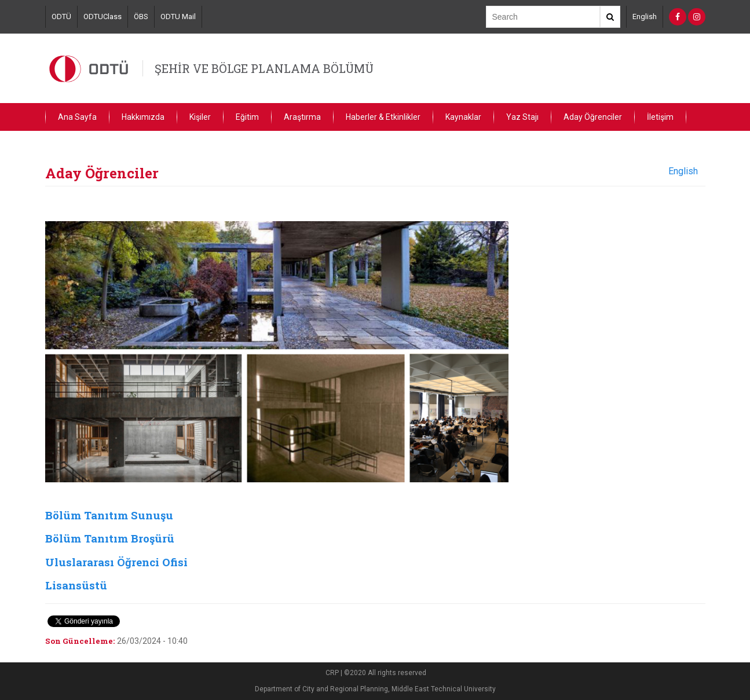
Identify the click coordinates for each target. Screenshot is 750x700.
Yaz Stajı (522, 117)
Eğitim (247, 117)
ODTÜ (61, 17)
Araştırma (302, 117)
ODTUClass (103, 17)
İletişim (660, 117)
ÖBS (141, 17)
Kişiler (200, 117)
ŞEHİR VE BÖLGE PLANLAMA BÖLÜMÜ (264, 68)
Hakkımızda (143, 117)
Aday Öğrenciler (593, 117)
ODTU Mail (178, 17)
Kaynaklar (463, 117)
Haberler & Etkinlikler (383, 117)
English (645, 17)
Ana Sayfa (77, 117)
